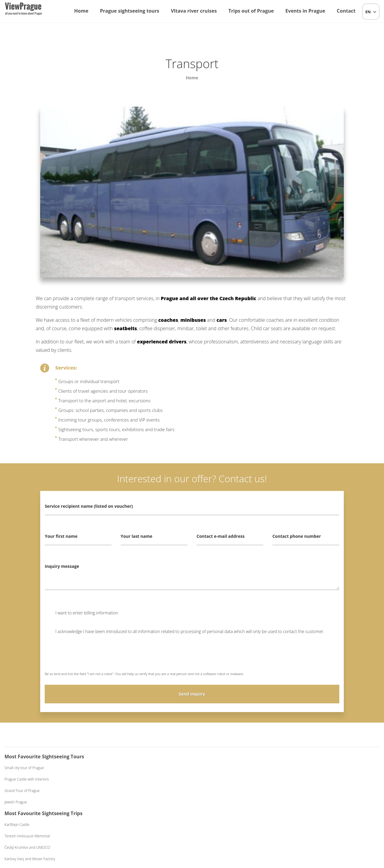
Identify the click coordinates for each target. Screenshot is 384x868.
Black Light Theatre (312, 802)
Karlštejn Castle (116, 768)
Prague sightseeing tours (130, 11)
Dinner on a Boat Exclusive (224, 802)
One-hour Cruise (216, 768)
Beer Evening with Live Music (320, 779)
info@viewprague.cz (154, 832)
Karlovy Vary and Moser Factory (129, 802)
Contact (346, 11)
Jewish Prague (16, 802)
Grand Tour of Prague (22, 791)
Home (81, 11)
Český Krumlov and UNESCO (126, 791)
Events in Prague (305, 11)
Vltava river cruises (194, 11)
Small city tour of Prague (24, 768)
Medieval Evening (310, 791)
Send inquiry (192, 694)
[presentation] (90, 657)
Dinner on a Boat (216, 791)
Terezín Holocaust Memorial (126, 779)
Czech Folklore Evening (315, 768)
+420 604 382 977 (201, 832)
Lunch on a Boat (215, 779)
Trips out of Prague (251, 11)
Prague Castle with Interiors (27, 779)
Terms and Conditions (240, 832)
